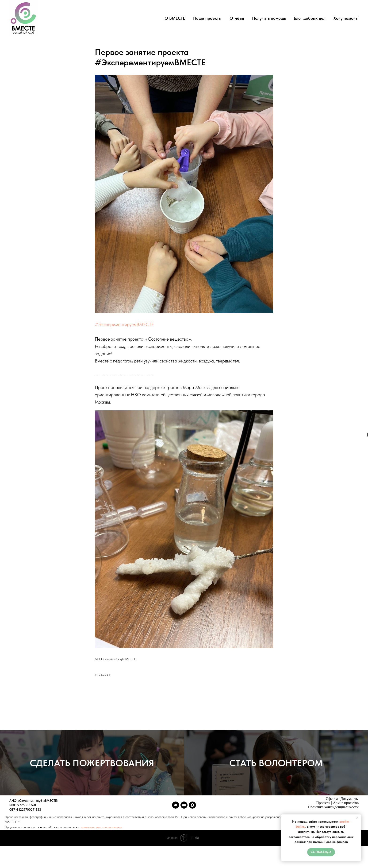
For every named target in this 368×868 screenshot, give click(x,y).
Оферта (332, 805)
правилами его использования (102, 839)
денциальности (347, 813)
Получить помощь (269, 18)
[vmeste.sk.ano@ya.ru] (184, 811)
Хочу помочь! (346, 18)
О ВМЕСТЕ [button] (175, 18)
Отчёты (237, 18)
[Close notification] (357, 818)
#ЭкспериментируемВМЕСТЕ (124, 326)
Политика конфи (321, 813)
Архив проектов (346, 809)
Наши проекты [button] (207, 18)
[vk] (176, 811)
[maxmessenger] (192, 811)
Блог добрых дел (310, 18)
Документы (349, 805)
